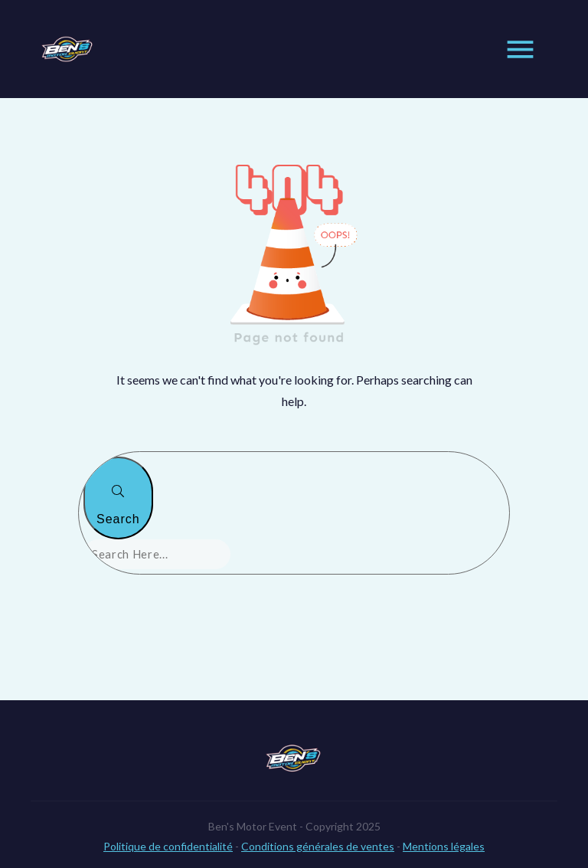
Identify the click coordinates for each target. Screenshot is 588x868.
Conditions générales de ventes (318, 828)
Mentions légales (444, 828)
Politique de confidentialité (168, 828)
